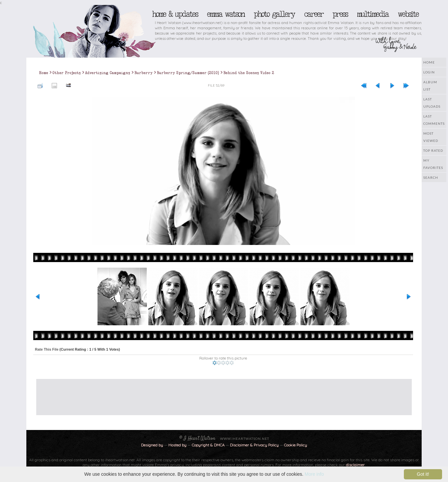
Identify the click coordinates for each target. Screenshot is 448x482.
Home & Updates (175, 14)
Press (340, 14)
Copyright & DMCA (208, 445)
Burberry (143, 73)
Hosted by (177, 445)
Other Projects (67, 73)
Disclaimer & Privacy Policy (255, 445)
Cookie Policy (295, 445)
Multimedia (373, 14)
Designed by (152, 445)
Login (429, 72)
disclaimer (355, 465)
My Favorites (433, 164)
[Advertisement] (219, 394)
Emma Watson (226, 14)
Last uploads (432, 103)
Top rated (433, 150)
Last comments (434, 120)
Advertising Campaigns (108, 73)
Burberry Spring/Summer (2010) (188, 73)
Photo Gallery (274, 14)
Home (429, 62)
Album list (430, 86)
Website (408, 14)
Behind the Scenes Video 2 (249, 73)
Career (313, 14)
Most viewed (431, 137)
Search (431, 177)
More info (314, 474)
